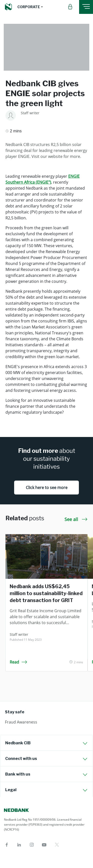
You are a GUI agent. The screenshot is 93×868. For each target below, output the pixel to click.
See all (76, 519)
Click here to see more (47, 488)
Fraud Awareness (21, 722)
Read (18, 662)
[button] (30, 7)
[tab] (46, 743)
